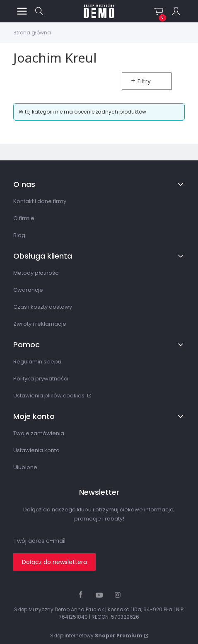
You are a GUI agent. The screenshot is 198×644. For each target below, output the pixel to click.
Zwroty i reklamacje (40, 324)
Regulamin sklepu (37, 362)
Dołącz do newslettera (54, 562)
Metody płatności (36, 273)
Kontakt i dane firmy (40, 201)
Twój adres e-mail (39, 541)
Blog (19, 235)
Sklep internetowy (96, 636)
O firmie (24, 218)
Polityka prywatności (41, 379)
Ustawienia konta (36, 450)
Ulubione (25, 467)
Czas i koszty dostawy (43, 307)
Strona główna (32, 33)
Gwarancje (28, 290)
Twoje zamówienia (39, 433)
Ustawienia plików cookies (49, 396)
